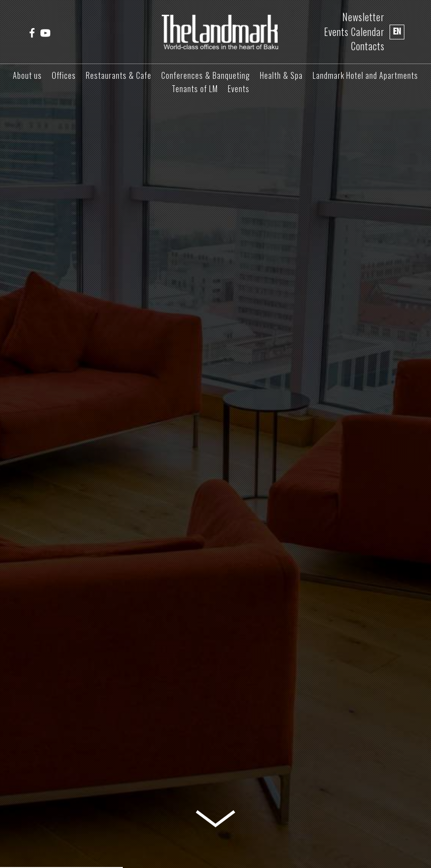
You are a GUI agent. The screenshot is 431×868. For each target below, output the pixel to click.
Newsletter (363, 17)
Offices (64, 75)
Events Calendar (354, 32)
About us (27, 75)
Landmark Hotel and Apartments (365, 75)
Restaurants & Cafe (119, 75)
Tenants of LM (195, 89)
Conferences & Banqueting (206, 75)
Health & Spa (281, 75)
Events (239, 89)
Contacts (368, 46)
